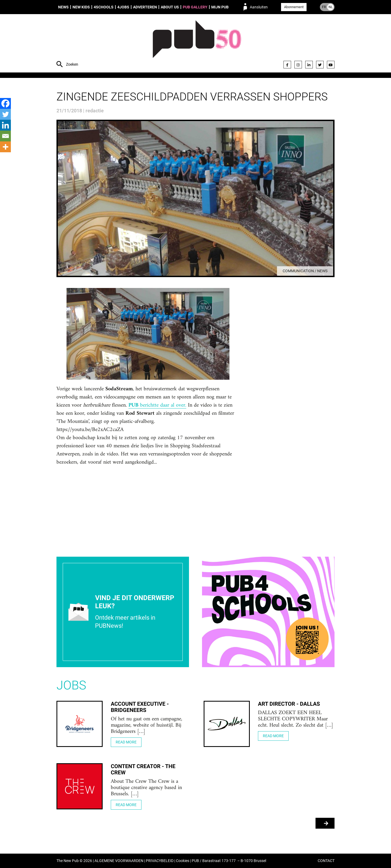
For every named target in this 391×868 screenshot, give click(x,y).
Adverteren (145, 7)
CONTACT (326, 861)
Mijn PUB (220, 7)
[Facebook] (5, 103)
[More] (5, 147)
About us (170, 7)
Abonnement (294, 7)
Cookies (183, 861)
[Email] (5, 136)
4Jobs (123, 7)
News (63, 7)
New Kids (81, 7)
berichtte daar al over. (157, 406)
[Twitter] (5, 114)
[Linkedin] (5, 125)
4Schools (104, 7)
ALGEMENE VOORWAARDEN (119, 861)
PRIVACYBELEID (160, 861)
